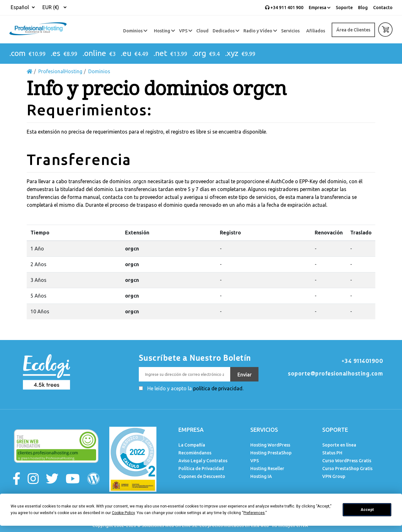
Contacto (383, 8)
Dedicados (226, 31)
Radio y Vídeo (260, 31)
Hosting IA (261, 476)
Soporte (344, 8)
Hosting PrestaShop (271, 453)
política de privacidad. (218, 388)
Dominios (135, 31)
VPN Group (334, 476)
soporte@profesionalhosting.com (336, 374)
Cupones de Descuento (202, 476)
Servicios (290, 31)
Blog (363, 8)
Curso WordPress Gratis (347, 461)
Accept (367, 510)
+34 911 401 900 (284, 8)
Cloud (202, 31)
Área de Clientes (353, 30)
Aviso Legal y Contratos (203, 461)
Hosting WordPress (270, 445)
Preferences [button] (254, 513)
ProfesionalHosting (60, 71)
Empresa (320, 8)
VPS (186, 31)
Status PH (332, 453)
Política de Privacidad (201, 469)
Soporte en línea (339, 445)
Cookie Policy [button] (123, 513)
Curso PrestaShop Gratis (347, 469)
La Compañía (192, 445)
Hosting (164, 31)
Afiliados (316, 31)
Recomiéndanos (195, 453)
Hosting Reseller (267, 469)
